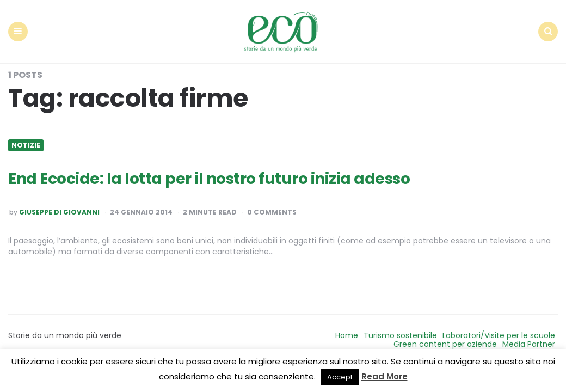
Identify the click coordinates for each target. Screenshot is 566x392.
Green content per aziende (445, 344)
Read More (384, 376)
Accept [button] (340, 377)
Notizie (26, 145)
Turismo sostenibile (400, 335)
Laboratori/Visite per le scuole (499, 335)
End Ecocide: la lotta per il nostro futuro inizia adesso (209, 179)
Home (347, 335)
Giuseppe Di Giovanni (59, 212)
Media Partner (529, 344)
